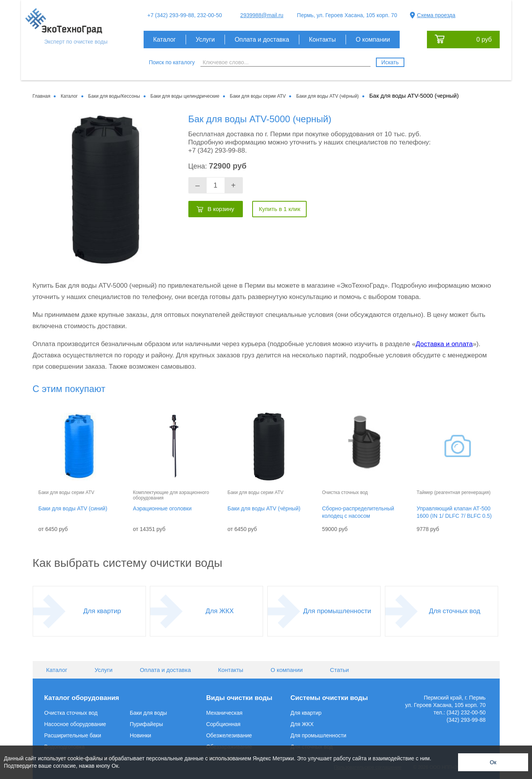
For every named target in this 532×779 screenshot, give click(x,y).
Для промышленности (337, 611)
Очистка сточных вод (71, 713)
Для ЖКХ (219, 611)
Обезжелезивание (229, 735)
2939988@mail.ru (262, 15)
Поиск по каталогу (172, 62)
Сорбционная (223, 724)
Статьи (340, 670)
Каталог (165, 40)
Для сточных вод (455, 611)
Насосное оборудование (75, 724)
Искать (390, 62)
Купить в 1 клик (280, 209)
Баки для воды (149, 713)
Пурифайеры (147, 724)
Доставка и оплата (444, 344)
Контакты (322, 40)
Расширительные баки (73, 735)
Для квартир (102, 611)
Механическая (224, 713)
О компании (373, 40)
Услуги (205, 40)
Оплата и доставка (262, 40)
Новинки (141, 735)
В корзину (221, 209)
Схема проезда (436, 15)
